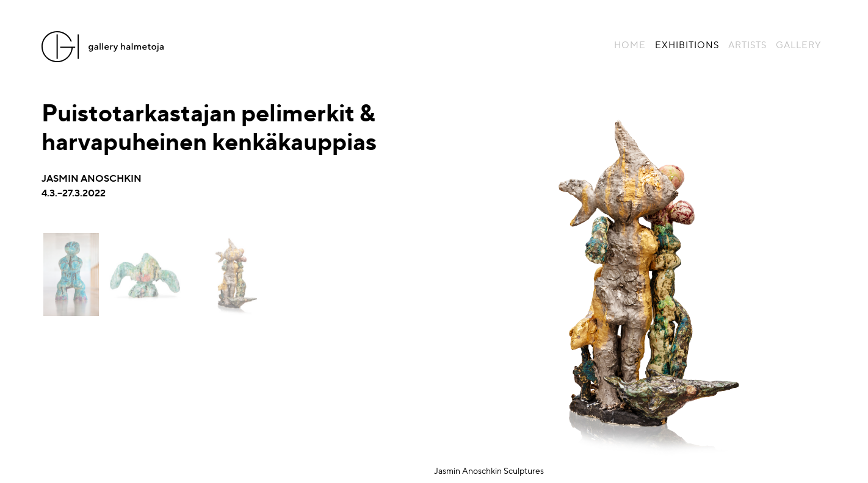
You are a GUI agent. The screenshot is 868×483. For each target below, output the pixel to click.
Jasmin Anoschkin (92, 177)
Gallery (799, 45)
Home (630, 45)
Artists (747, 45)
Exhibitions (687, 45)
